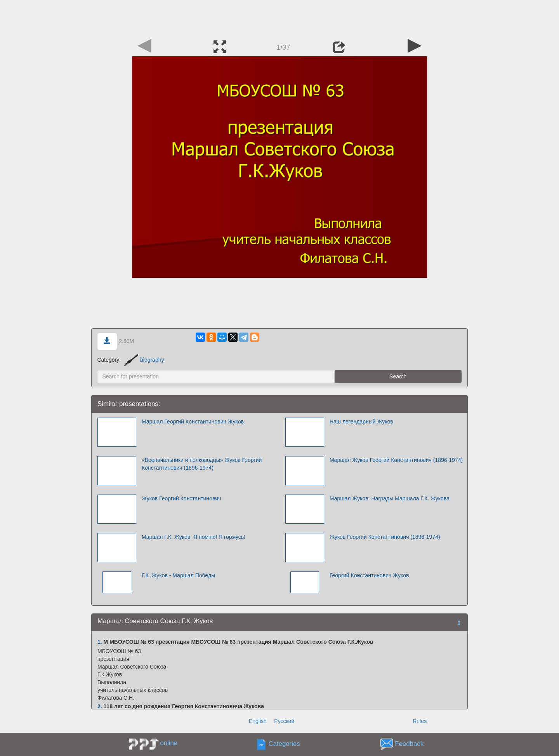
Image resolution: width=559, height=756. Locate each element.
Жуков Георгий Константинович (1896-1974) (385, 537)
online (169, 743)
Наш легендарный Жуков (361, 422)
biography (144, 360)
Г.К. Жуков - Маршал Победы (178, 575)
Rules (420, 721)
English (258, 721)
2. (100, 706)
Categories (284, 744)
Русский (284, 721)
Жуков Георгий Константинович (181, 498)
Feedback (409, 744)
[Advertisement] (279, 17)
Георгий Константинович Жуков (369, 575)
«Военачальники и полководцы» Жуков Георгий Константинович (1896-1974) (202, 464)
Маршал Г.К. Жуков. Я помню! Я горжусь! (194, 537)
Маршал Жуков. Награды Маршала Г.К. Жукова (390, 498)
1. (100, 642)
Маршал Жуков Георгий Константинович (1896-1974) (396, 460)
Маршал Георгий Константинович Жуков (193, 422)
